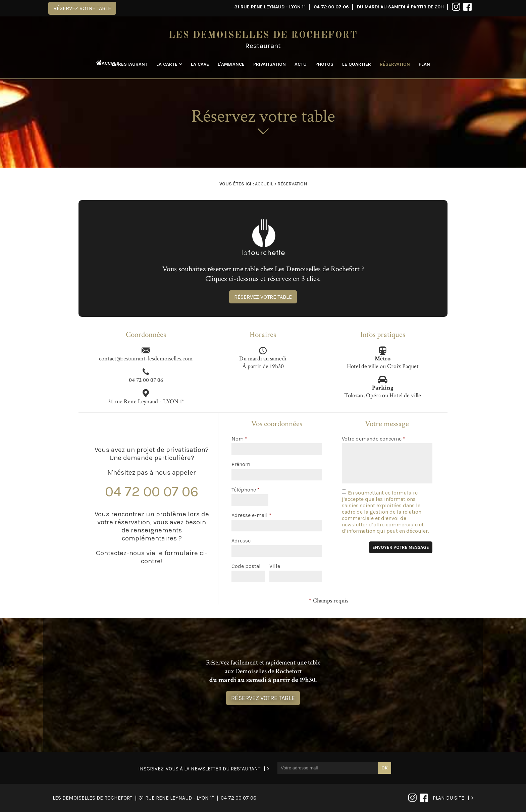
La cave (200, 64)
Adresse (241, 541)
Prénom (241, 464)
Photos (324, 64)
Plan (424, 64)
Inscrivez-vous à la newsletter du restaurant (199, 769)
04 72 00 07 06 (331, 7)
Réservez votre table (82, 8)
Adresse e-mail (251, 515)
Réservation (395, 64)
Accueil (104, 63)
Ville (275, 566)
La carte (167, 64)
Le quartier (357, 64)
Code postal (246, 566)
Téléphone (246, 490)
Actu (301, 64)
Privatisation (270, 64)
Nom (239, 439)
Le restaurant (130, 64)
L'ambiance (231, 64)
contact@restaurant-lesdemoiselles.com (146, 359)
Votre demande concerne (374, 439)
